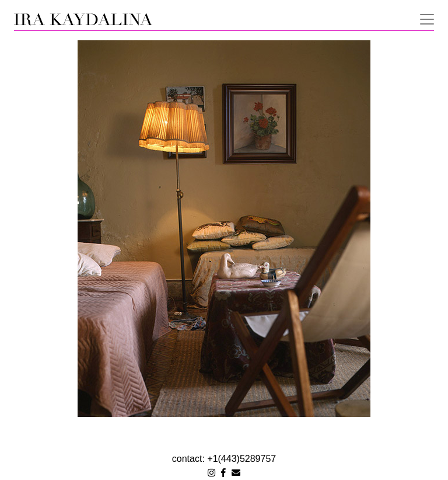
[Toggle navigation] (423, 18)
